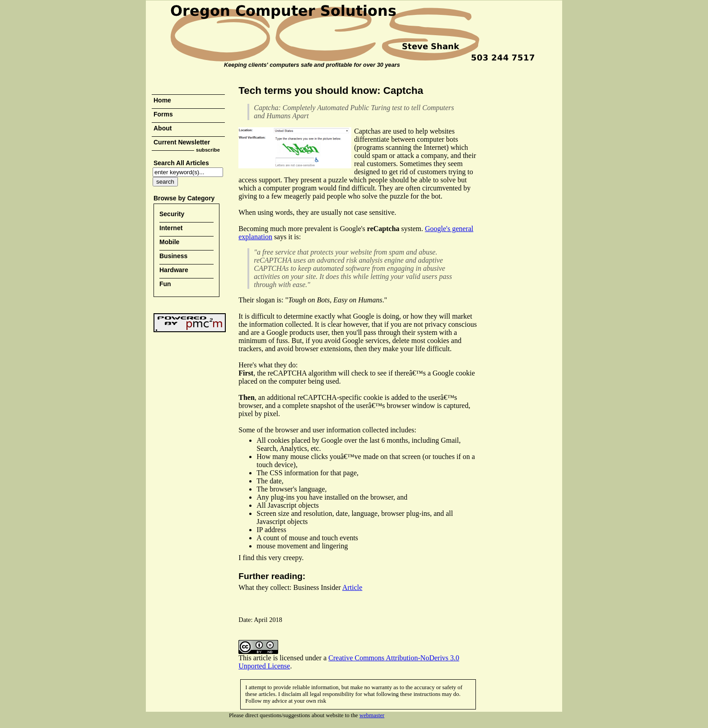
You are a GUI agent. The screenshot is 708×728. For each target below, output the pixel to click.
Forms (163, 114)
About (163, 128)
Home (162, 100)
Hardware (174, 270)
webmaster (372, 715)
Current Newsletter (182, 142)
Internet (171, 228)
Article (352, 587)
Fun (165, 284)
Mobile (169, 242)
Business (173, 256)
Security (172, 214)
